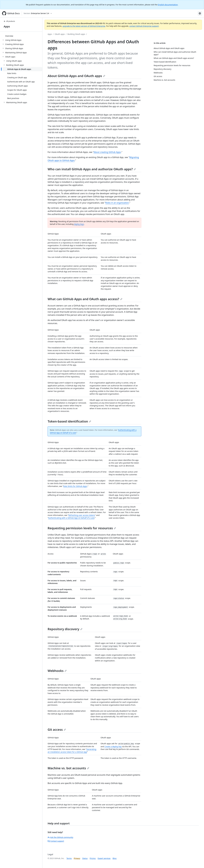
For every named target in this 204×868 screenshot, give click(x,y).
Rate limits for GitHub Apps (75, 486)
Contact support (56, 841)
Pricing (93, 858)
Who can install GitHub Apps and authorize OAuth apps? (92, 169)
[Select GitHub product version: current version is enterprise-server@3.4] (38, 13)
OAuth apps (60, 34)
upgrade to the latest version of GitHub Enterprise (84, 26)
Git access (57, 729)
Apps (7, 26)
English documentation (168, 5)
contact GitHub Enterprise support (144, 26)
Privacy (77, 858)
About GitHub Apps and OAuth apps (76, 76)
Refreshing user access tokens (82, 515)
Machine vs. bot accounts (68, 768)
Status (85, 858)
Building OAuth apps (76, 34)
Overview (9, 36)
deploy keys (79, 224)
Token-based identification (69, 421)
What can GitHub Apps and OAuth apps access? (85, 299)
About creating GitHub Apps (107, 152)
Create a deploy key (113, 746)
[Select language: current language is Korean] (200, 13)
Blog (114, 858)
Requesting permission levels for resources (82, 528)
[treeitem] (22, 36)
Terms (69, 858)
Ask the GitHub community (60, 837)
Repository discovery (65, 629)
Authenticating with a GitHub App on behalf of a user (71, 518)
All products (9, 21)
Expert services (104, 858)
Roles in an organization (117, 203)
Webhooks (57, 671)
